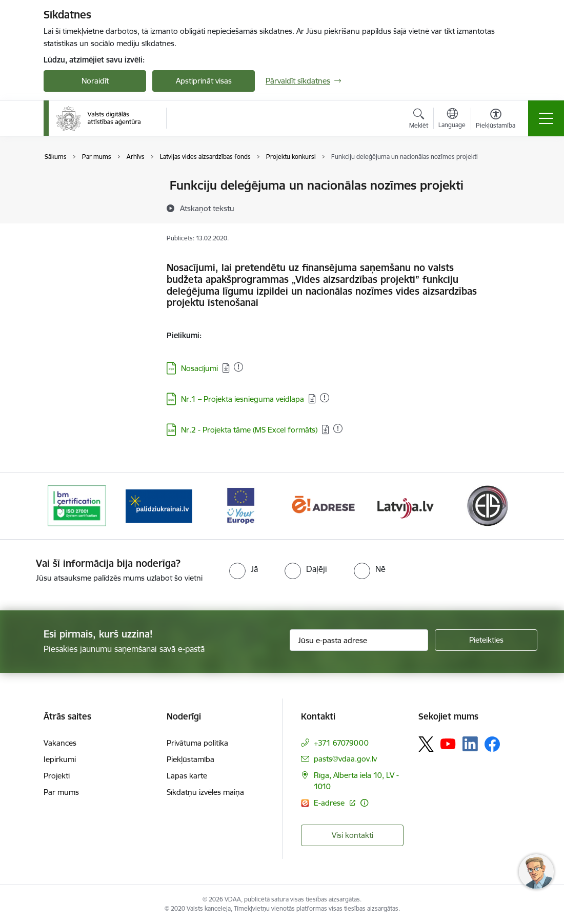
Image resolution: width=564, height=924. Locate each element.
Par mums (61, 792)
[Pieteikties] (486, 640)
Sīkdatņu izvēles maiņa (205, 792)
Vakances (60, 743)
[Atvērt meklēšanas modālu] (419, 120)
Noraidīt (95, 81)
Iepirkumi (60, 759)
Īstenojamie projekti (88, 204)
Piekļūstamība (190, 759)
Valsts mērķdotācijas (89, 186)
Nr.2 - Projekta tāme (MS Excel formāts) (249, 430)
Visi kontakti (352, 835)
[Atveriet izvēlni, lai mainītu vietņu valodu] (452, 119)
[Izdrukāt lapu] (506, 181)
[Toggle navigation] (546, 118)
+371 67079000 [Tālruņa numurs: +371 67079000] (341, 743)
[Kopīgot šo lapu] (506, 207)
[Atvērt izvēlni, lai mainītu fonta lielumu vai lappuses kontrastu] (496, 120)
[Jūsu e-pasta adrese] (359, 640)
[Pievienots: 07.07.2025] (325, 398)
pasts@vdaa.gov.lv (345, 759)
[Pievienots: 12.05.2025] (338, 428)
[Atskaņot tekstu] (207, 208)
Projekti (57, 776)
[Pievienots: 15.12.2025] (238, 367)
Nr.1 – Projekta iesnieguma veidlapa (243, 399)
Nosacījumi (199, 368)
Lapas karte (187, 776)
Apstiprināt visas (204, 81)
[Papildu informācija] (364, 803)
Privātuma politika (197, 743)
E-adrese (330, 803)
